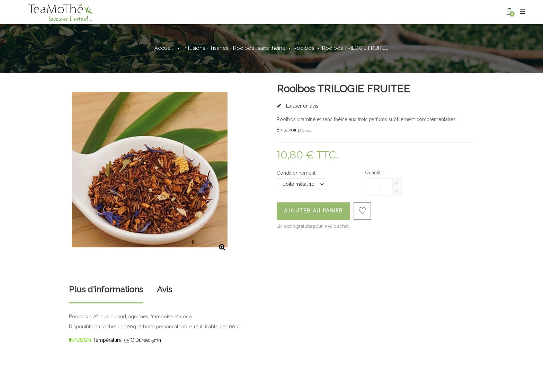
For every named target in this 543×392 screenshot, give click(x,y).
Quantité (374, 173)
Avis (164, 289)
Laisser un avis (301, 106)
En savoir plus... (294, 130)
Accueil (164, 48)
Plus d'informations (106, 289)
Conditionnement (297, 173)
